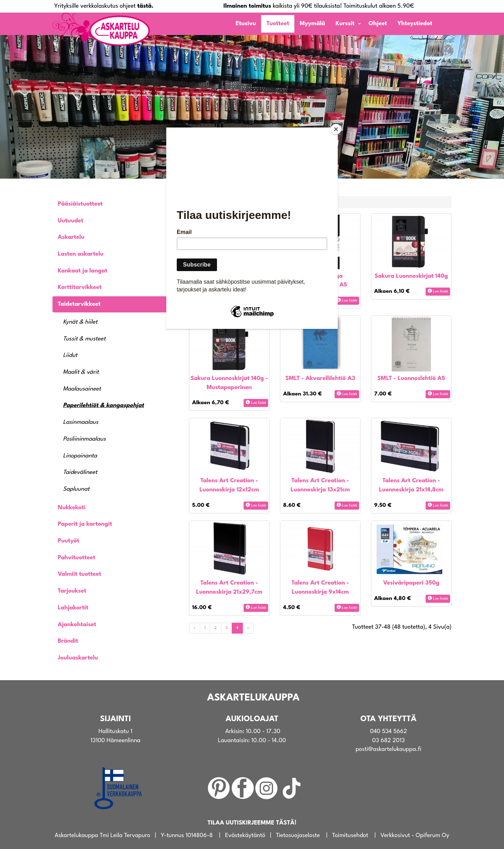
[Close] (336, 129)
